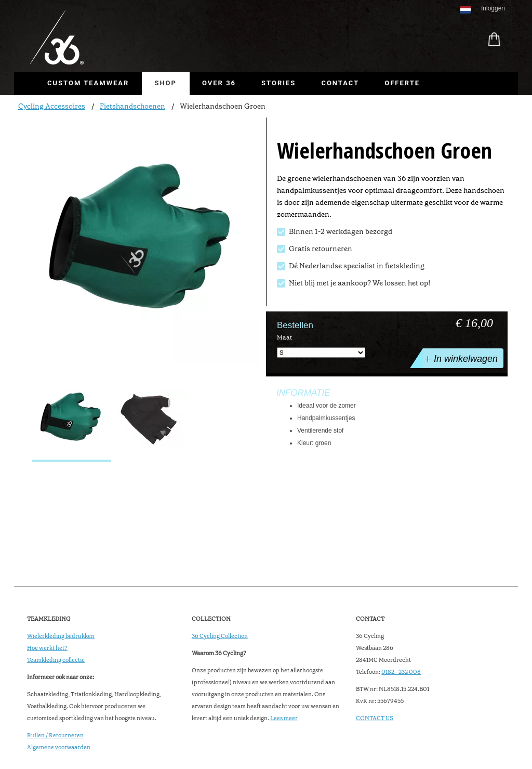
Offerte (402, 83)
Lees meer (284, 718)
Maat (284, 337)
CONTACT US (375, 718)
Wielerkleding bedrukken (61, 636)
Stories (278, 83)
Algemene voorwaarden (59, 747)
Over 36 (219, 83)
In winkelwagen (460, 358)
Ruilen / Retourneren (55, 735)
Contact (340, 83)
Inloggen (493, 8)
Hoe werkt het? (47, 648)
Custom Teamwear (88, 83)
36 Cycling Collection (220, 636)
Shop (165, 83)
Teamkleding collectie (56, 660)
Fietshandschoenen (132, 106)
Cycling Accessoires (52, 106)
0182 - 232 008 (401, 672)
